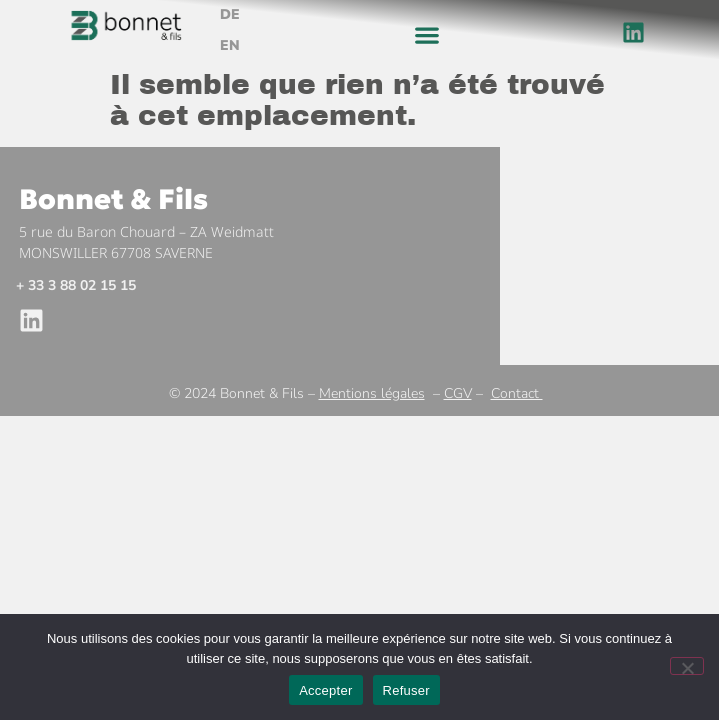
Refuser (406, 690)
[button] (427, 35)
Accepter (325, 690)
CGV (458, 393)
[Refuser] (687, 666)
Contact (517, 393)
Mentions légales (372, 393)
